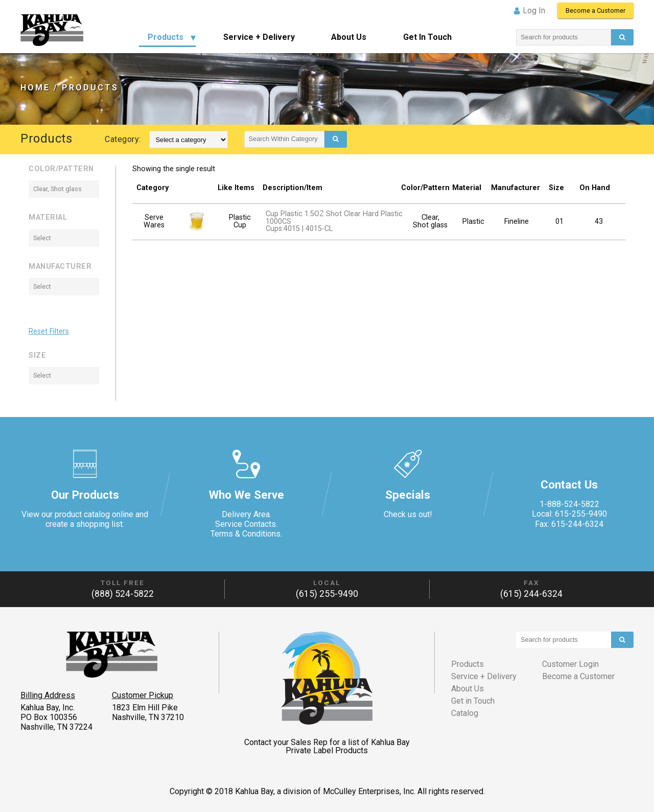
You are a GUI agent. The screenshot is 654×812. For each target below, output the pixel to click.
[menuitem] (168, 37)
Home (35, 88)
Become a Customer (595, 10)
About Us (349, 37)
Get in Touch (427, 37)
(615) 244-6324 (531, 594)
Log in (534, 10)
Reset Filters (49, 332)
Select (42, 238)
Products (166, 37)
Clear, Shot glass (57, 189)
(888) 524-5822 (123, 594)
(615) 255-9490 (327, 594)
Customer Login (570, 665)
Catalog (465, 713)
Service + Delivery (259, 37)
